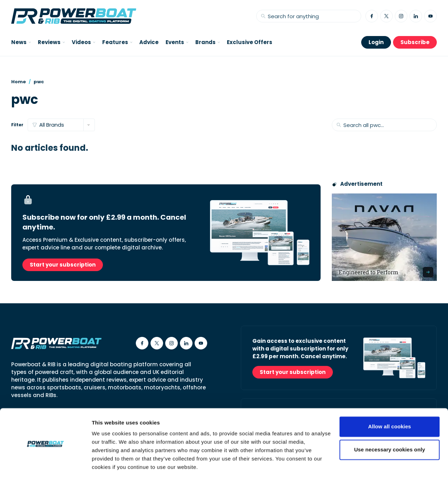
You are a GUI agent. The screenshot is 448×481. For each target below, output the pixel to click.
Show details (108, 467)
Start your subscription (63, 265)
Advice (149, 42)
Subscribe (415, 42)
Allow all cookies (390, 407)
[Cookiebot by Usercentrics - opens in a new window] (45, 467)
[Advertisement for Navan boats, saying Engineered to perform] (384, 237)
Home (19, 82)
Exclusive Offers (250, 42)
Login (376, 42)
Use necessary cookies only (390, 430)
